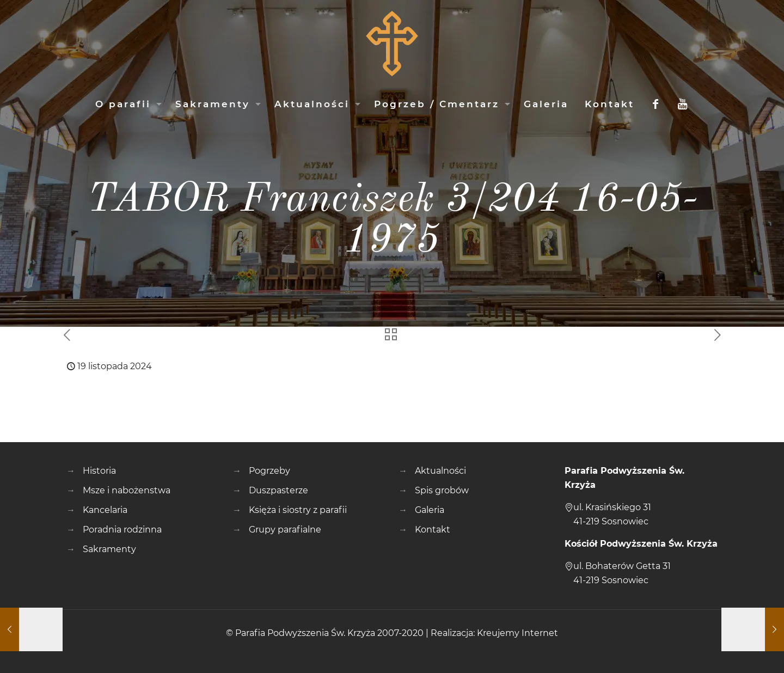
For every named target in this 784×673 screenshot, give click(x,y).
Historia (99, 471)
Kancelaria (105, 510)
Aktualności (440, 471)
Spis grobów (442, 490)
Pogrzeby (269, 471)
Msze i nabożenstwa (127, 490)
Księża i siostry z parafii (298, 510)
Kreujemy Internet (517, 633)
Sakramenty (109, 549)
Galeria (430, 510)
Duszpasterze (278, 490)
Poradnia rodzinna (122, 530)
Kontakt (433, 530)
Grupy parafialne (285, 530)
